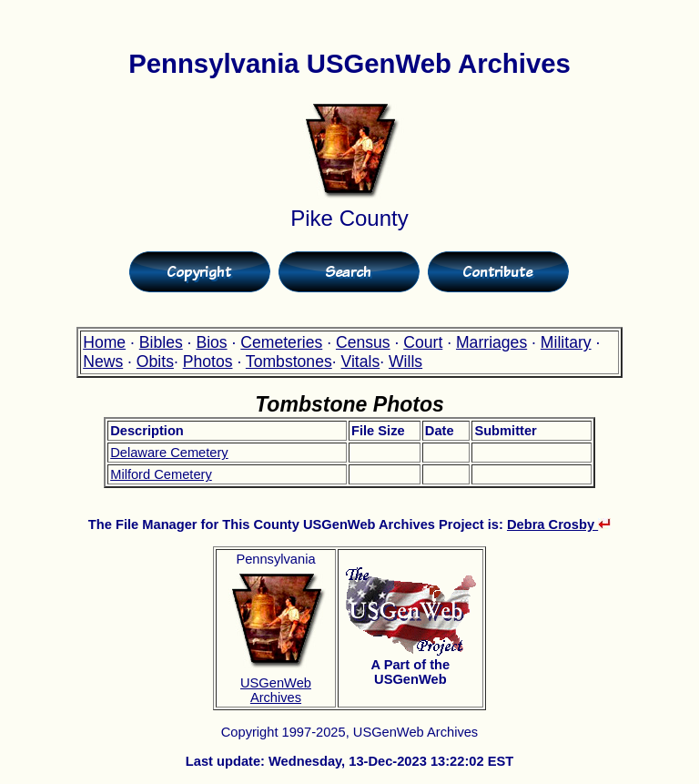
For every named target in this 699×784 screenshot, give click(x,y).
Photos (208, 361)
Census (363, 342)
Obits (155, 361)
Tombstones (289, 361)
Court (423, 342)
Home (104, 342)
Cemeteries (281, 342)
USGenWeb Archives (276, 690)
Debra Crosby (559, 524)
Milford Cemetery (161, 474)
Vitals (361, 361)
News (103, 361)
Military (566, 342)
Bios (211, 342)
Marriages (491, 342)
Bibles (161, 342)
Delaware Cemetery (169, 453)
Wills (405, 361)
